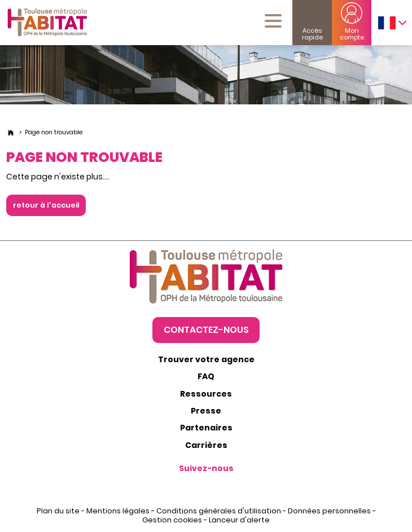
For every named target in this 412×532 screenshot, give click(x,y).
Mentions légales (118, 511)
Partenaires (206, 428)
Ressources (206, 394)
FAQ (206, 376)
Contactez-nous (206, 329)
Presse (206, 411)
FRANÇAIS (387, 23)
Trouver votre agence (206, 359)
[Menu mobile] (273, 21)
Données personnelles (329, 511)
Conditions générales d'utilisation (219, 511)
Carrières (206, 445)
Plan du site (58, 511)
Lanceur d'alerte (239, 520)
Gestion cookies (172, 520)
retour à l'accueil (46, 205)
